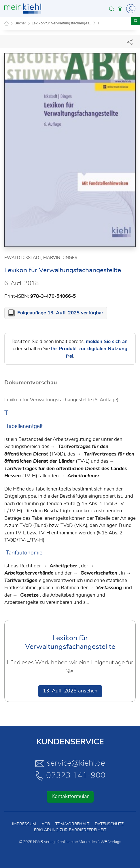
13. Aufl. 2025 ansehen (70, 691)
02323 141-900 (70, 776)
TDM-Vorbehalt (72, 824)
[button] (112, 9)
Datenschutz (109, 824)
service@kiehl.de (70, 763)
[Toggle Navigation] (130, 9)
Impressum (24, 824)
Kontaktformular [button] (70, 797)
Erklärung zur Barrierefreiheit (70, 830)
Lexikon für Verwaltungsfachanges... (62, 23)
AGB (46, 824)
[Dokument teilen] (130, 42)
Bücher (20, 23)
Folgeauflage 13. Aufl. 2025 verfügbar (60, 313)
